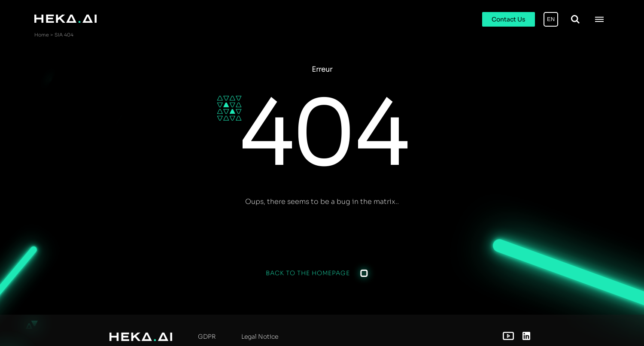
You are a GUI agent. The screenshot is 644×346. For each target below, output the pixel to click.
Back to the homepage (308, 273)
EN (551, 19)
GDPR (207, 337)
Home (42, 35)
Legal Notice (260, 337)
